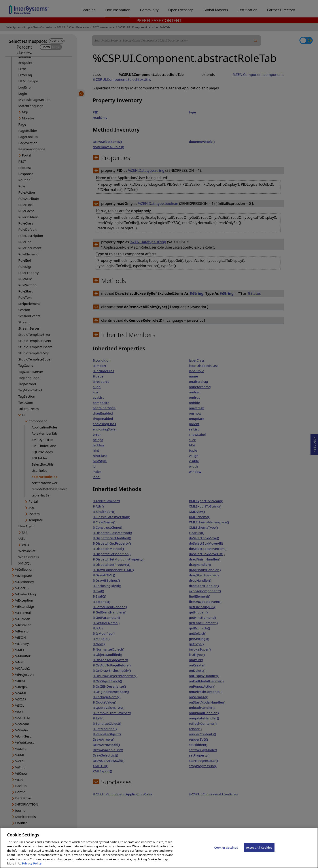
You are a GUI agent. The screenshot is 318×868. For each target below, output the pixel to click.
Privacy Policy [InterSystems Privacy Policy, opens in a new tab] (32, 863)
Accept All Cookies (259, 847)
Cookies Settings (226, 847)
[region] (159, 848)
